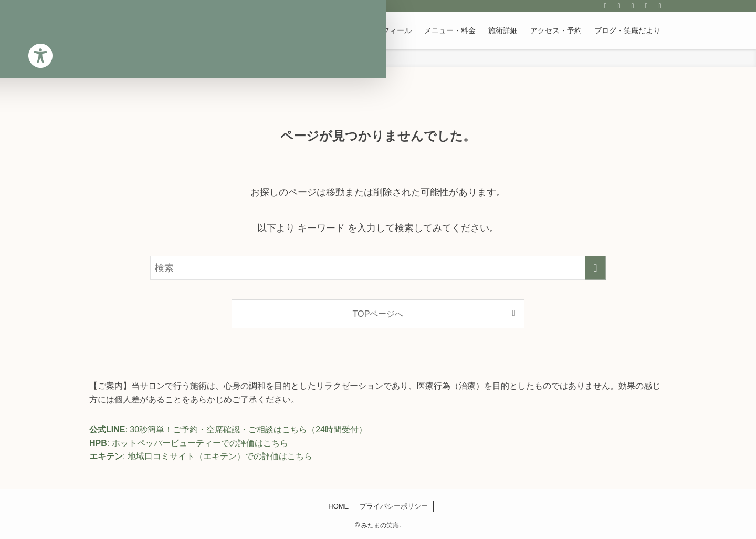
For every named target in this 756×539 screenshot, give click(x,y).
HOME (338, 506)
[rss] (633, 6)
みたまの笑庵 (128, 30)
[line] (619, 6)
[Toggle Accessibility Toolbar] (22, 50)
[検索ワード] (378, 268)
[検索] (660, 6)
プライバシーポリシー (394, 506)
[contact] (646, 6)
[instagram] (605, 6)
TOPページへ (378, 314)
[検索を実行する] (595, 268)
